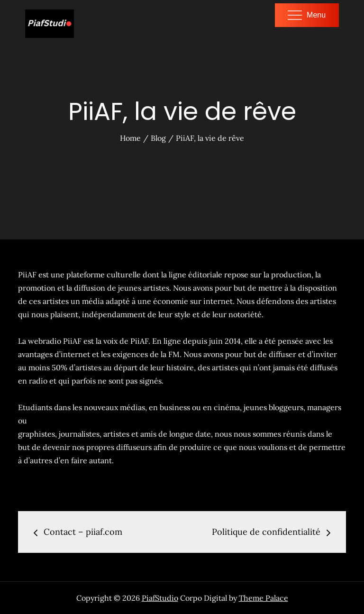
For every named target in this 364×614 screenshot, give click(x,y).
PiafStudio (160, 598)
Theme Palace (264, 598)
